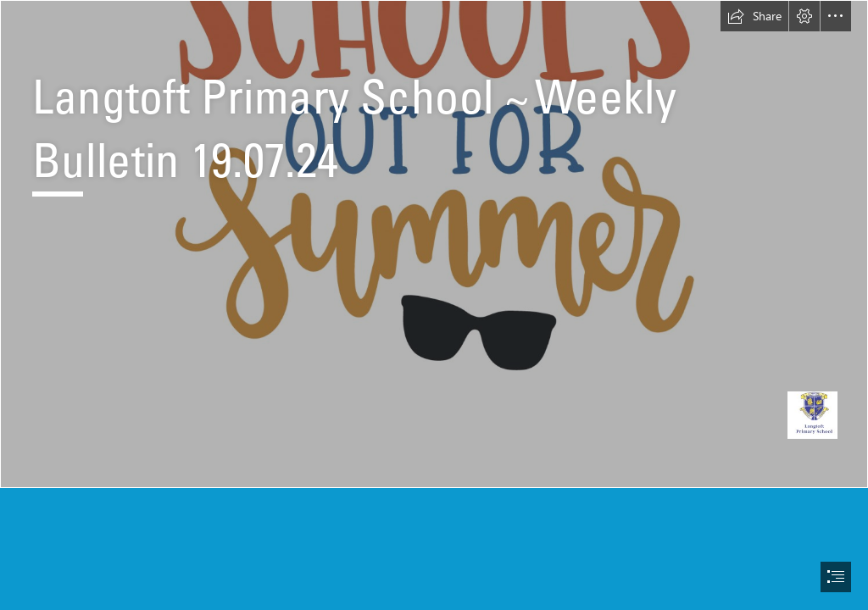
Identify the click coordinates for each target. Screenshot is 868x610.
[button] (754, 16)
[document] (434, 305)
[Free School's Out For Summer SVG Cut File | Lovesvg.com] (434, 244)
